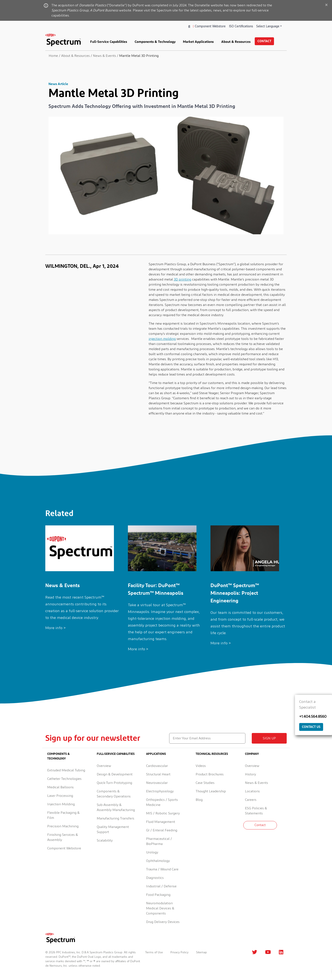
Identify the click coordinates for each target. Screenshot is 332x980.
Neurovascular (157, 783)
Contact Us (311, 727)
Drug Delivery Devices (163, 922)
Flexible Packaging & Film (63, 815)
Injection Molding (61, 804)
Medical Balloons (60, 787)
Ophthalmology (158, 861)
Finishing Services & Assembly (63, 837)
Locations (252, 791)
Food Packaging (158, 895)
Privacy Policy (179, 952)
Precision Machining (63, 826)
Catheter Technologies (64, 779)
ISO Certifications (241, 26)
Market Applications (198, 42)
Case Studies (205, 783)
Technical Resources (212, 754)
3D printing (183, 279)
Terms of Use (154, 952)
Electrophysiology (160, 791)
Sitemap (201, 952)
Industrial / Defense (161, 886)
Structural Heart (158, 774)
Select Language (268, 26)
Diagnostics (155, 878)
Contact (264, 41)
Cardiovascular (157, 766)
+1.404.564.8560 (313, 717)
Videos (201, 766)
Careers (251, 800)
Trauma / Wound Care (162, 869)
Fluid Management (161, 822)
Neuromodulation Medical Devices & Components (160, 908)
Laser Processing (60, 796)
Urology (152, 852)
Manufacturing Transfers (116, 818)
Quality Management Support (113, 829)
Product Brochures (210, 774)
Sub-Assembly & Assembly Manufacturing (116, 807)
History (250, 774)
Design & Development (115, 774)
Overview (104, 766)
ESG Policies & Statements (256, 811)
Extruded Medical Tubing (66, 770)
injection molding (162, 339)
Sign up (269, 738)
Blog (199, 800)
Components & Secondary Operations (114, 794)
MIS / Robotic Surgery (163, 813)
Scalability (105, 840)
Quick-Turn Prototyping (114, 783)
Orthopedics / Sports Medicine (162, 802)
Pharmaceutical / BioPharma (159, 841)
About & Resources (236, 42)
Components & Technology (155, 42)
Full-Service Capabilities (109, 42)
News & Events (257, 783)
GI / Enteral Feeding (162, 830)
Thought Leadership (211, 791)
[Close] (326, 5)
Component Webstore (209, 26)
